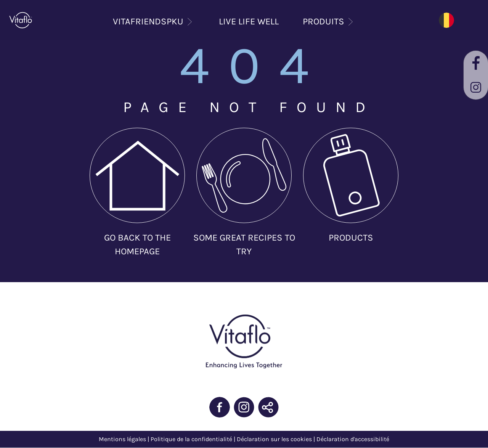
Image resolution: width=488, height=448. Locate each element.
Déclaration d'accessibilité (353, 439)
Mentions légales (122, 439)
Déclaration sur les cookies (274, 439)
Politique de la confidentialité (191, 439)
